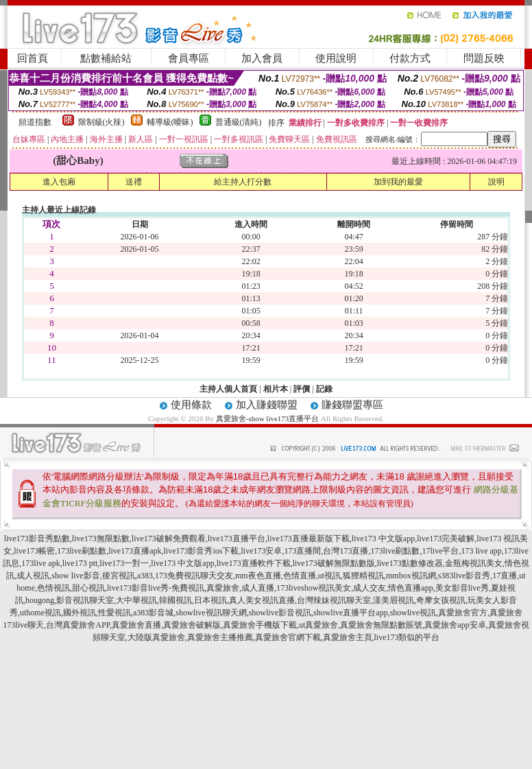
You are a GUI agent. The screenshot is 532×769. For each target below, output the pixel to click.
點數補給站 (106, 58)
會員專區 (189, 58)
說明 (496, 182)
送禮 (134, 182)
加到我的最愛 (398, 182)
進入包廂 (59, 182)
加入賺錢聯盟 (267, 405)
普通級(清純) (239, 122)
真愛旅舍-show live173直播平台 (268, 418)
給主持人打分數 (243, 182)
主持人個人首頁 (228, 389)
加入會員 (262, 58)
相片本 (276, 389)
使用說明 (336, 58)
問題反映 (484, 58)
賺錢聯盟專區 (352, 405)
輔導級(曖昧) (170, 122)
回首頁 (33, 58)
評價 (302, 389)
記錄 (324, 389)
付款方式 (410, 58)
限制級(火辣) (101, 122)
